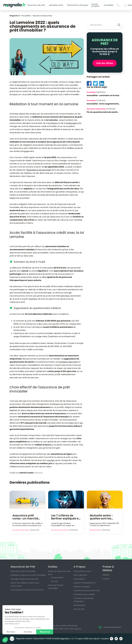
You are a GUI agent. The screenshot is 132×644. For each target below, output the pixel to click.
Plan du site (79, 609)
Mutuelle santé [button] (56, 5)
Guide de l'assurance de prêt (59, 573)
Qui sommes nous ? (83, 571)
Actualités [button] (109, 5)
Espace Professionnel (84, 583)
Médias (106, 575)
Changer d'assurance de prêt (24, 579)
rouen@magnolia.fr (112, 627)
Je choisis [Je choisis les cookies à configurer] (28, 632)
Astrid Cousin (26, 473)
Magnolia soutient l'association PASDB (30, 639)
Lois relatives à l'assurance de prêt (27, 590)
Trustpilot (104, 639)
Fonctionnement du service (87, 591)
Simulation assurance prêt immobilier (28, 575)
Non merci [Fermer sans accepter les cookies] (11, 632)
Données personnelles (84, 594)
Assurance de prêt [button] (36, 5)
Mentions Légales (82, 587)
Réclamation (80, 605)
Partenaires (79, 579)
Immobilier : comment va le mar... (104, 95)
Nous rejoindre (80, 575)
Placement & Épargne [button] (78, 5)
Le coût (54, 581)
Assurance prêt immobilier (23, 571)
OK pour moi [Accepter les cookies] (45, 632)
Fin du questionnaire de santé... (103, 112)
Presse (106, 579)
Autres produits (95, 5)
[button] (5, 640)
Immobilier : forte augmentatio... (103, 104)
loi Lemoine (22, 85)
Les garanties (57, 578)
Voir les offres (105, 63)
